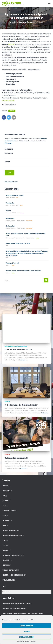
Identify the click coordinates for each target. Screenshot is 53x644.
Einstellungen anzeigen (27, 637)
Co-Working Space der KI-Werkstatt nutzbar (21, 405)
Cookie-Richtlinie (21, 641)
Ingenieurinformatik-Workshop (12, 535)
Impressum (28, 641)
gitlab (5, 525)
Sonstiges (12, 111)
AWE (4, 496)
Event (6, 346)
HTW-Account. (8, 143)
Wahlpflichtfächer (9, 580)
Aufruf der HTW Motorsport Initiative (18, 349)
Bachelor (6, 501)
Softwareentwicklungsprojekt (12, 555)
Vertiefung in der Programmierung (14, 575)
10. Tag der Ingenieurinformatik (16, 458)
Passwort (7, 162)
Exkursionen (6, 521)
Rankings (5, 550)
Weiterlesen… (24, 360)
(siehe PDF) (11, 44)
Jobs (4, 540)
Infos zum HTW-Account (11, 182)
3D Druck (5, 486)
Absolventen (6, 491)
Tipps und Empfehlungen (20, 346)
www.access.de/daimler (8, 100)
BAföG (4, 506)
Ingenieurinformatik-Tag (10, 530)
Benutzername (9, 153)
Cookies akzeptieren (27, 626)
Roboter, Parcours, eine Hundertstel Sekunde (17, 604)
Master (5, 545)
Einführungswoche (9, 511)
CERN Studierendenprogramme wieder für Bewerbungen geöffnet (23, 613)
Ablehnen (27, 631)
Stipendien (6, 565)
